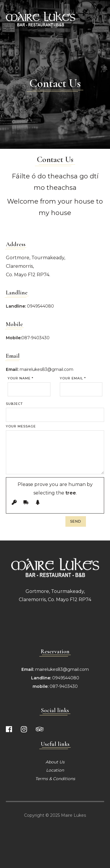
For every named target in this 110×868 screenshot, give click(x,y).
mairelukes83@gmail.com (46, 369)
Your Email (73, 378)
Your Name (21, 378)
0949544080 (40, 306)
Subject (14, 404)
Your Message (21, 426)
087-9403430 (35, 338)
